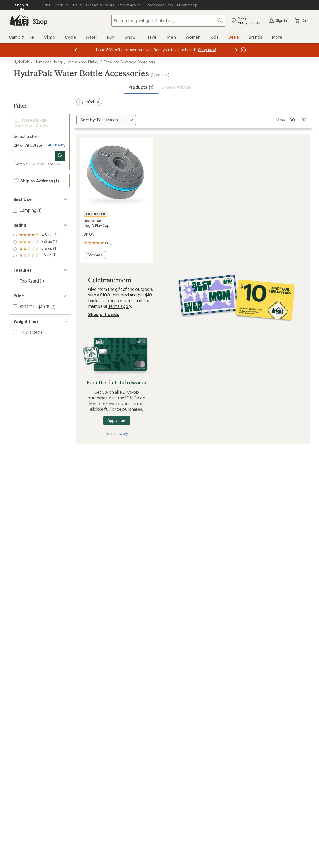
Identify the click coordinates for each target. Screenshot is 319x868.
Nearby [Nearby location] (56, 145)
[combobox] (168, 21)
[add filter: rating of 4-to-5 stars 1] (35, 235)
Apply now (117, 420)
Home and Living (48, 62)
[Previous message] (76, 50)
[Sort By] (106, 120)
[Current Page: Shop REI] (22, 5)
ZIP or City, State (28, 145)
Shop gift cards (104, 314)
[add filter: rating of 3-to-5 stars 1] (35, 242)
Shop (40, 21)
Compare (95, 256)
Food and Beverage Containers (130, 62)
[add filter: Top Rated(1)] (25, 281)
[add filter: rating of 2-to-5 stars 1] (35, 249)
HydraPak (21, 62)
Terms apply (119, 306)
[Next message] (236, 50)
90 (304, 119)
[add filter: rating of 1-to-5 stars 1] (35, 256)
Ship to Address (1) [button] (36, 181)
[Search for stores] (60, 156)
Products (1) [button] (141, 87)
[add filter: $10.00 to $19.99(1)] (31, 307)
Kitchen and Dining (83, 62)
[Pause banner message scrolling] (243, 50)
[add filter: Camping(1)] (24, 210)
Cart (301, 21)
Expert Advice (176, 87)
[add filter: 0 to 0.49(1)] (24, 332)
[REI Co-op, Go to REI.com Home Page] (19, 21)
